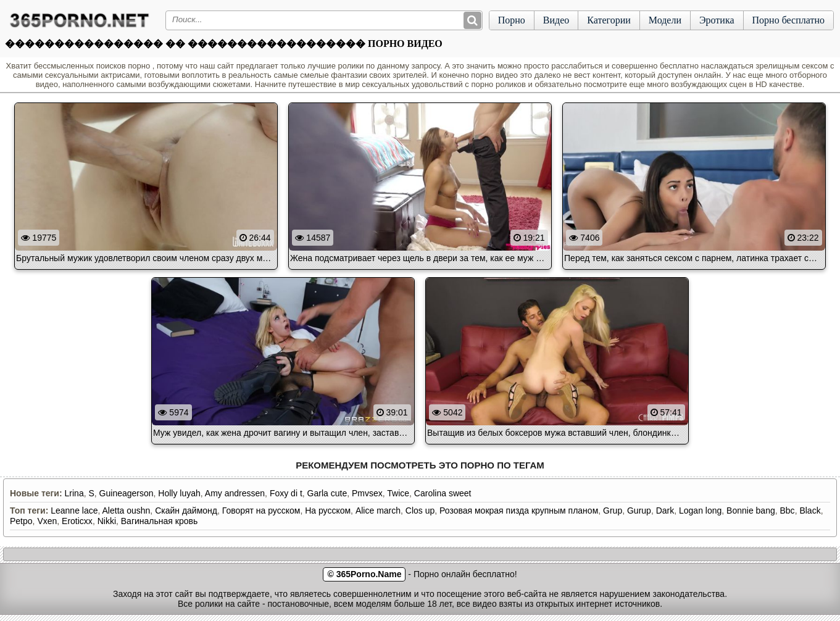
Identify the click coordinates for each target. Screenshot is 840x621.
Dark (665, 511)
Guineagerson (127, 493)
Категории (609, 20)
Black (810, 511)
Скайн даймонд (186, 511)
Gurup (639, 511)
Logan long (700, 511)
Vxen (47, 521)
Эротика (717, 20)
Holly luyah (179, 493)
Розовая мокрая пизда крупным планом (519, 511)
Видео (556, 20)
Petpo (21, 521)
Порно (512, 20)
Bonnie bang (751, 511)
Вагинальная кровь (159, 521)
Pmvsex (367, 493)
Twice (398, 493)
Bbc (788, 511)
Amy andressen (235, 493)
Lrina (74, 493)
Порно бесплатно (788, 20)
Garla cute (327, 493)
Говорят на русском (261, 511)
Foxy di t (286, 493)
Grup (613, 511)
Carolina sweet (443, 493)
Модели (665, 20)
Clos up (420, 511)
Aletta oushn (127, 511)
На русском (328, 511)
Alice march (378, 511)
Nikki (107, 521)
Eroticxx (77, 521)
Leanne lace (74, 511)
